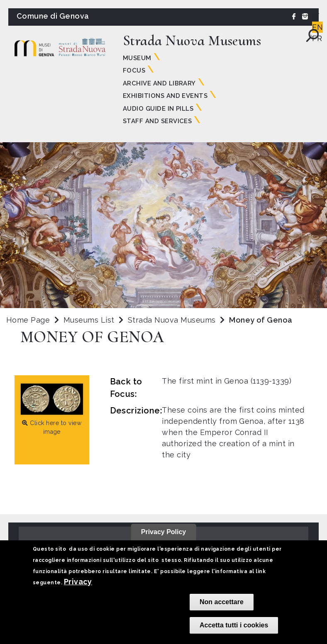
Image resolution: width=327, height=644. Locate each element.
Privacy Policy (164, 532)
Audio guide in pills (158, 109)
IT (316, 16)
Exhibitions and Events (165, 96)
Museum (137, 58)
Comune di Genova (53, 16)
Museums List (89, 320)
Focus (134, 70)
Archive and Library (159, 83)
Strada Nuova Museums (173, 320)
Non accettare (222, 602)
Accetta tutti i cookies (234, 625)
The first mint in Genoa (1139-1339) (227, 381)
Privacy (78, 582)
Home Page (28, 320)
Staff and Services (157, 121)
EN (317, 27)
